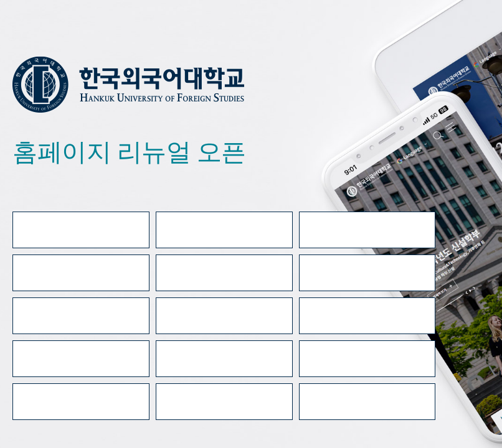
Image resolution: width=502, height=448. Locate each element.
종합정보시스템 (224, 273)
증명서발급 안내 (367, 230)
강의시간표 (367, 358)
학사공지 (224, 315)
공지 (367, 315)
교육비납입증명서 (367, 401)
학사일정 (81, 315)
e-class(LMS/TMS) (81, 273)
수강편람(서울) (224, 401)
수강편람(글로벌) (81, 401)
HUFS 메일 (367, 273)
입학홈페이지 (224, 230)
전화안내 (81, 358)
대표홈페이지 (81, 230)
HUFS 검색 (224, 358)
